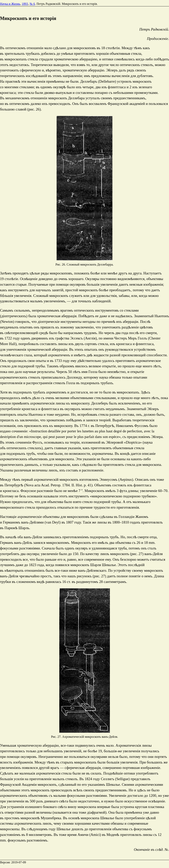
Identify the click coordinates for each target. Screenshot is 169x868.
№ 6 (32, 4)
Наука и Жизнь (10, 4)
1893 (25, 4)
